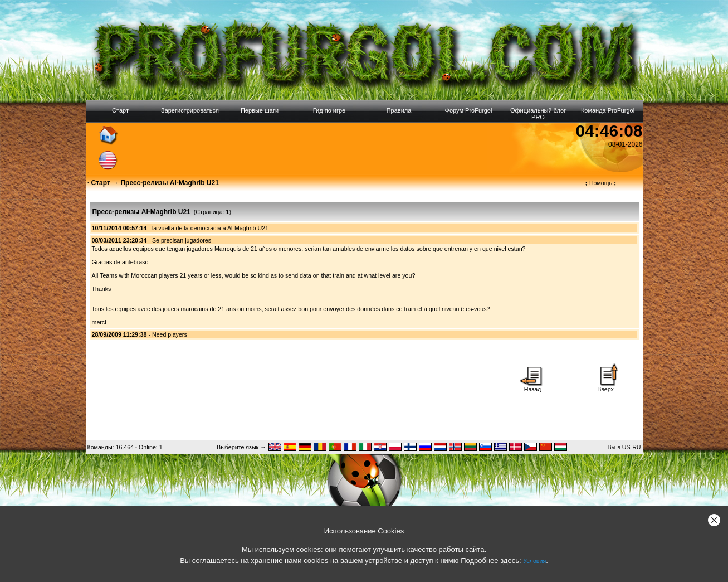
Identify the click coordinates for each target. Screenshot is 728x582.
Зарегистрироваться (190, 110)
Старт (120, 110)
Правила (399, 110)
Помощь (601, 183)
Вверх (605, 386)
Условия (534, 561)
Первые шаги (260, 110)
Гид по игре (329, 110)
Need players (170, 334)
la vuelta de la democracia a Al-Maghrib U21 (210, 228)
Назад (532, 386)
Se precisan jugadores (182, 240)
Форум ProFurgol (469, 110)
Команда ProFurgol (608, 110)
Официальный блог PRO (538, 114)
